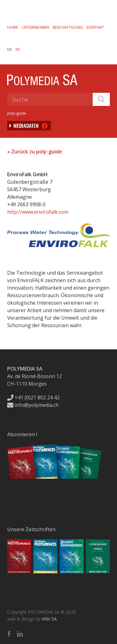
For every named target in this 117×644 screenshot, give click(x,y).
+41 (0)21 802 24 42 (33, 397)
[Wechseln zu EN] (10, 49)
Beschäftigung (68, 27)
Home (13, 27)
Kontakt (95, 27)
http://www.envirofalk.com (38, 212)
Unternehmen (35, 27)
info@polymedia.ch (33, 405)
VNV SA (49, 619)
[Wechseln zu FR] (18, 49)
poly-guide (17, 113)
